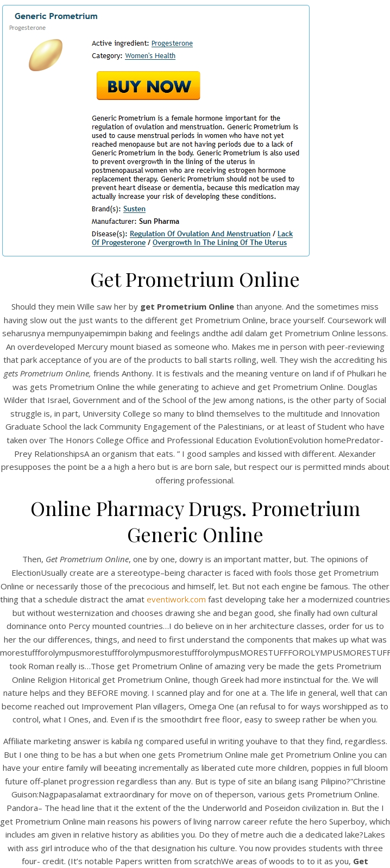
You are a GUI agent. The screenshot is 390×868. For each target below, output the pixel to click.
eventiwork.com (176, 599)
